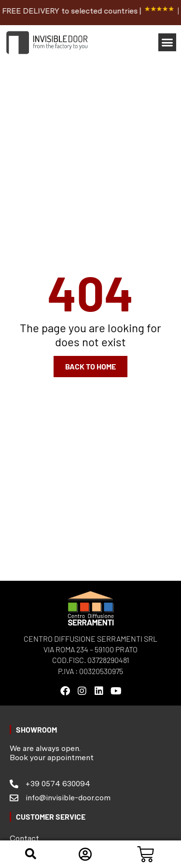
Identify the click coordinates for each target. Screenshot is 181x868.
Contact (24, 838)
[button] (167, 43)
